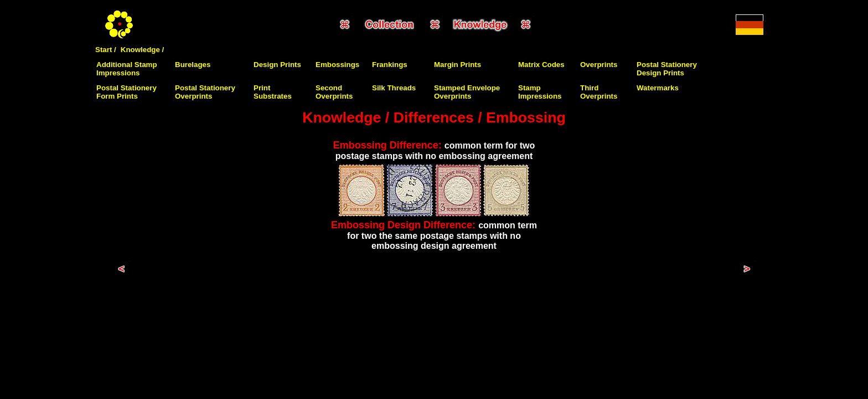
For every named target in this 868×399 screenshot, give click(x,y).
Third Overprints (599, 92)
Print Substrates (273, 92)
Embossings (337, 65)
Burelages (193, 65)
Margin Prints (458, 65)
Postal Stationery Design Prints (667, 69)
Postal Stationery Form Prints (126, 92)
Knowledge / (143, 50)
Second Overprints (334, 92)
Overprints (599, 65)
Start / (106, 50)
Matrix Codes (541, 65)
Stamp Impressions (540, 92)
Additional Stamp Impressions (127, 69)
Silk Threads (394, 88)
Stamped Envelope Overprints (467, 92)
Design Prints (277, 65)
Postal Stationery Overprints (205, 92)
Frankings (390, 65)
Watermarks (658, 88)
